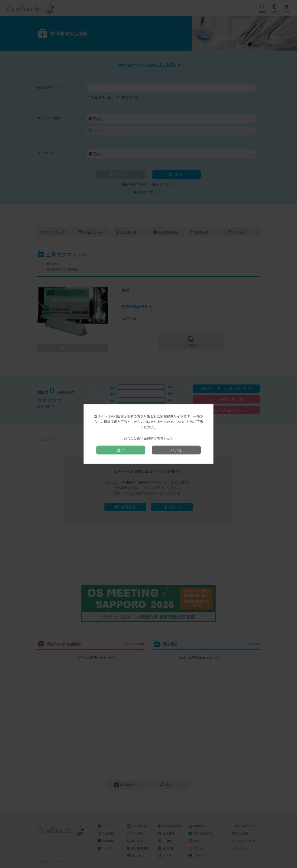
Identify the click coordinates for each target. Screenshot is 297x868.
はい (121, 450)
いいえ (176, 450)
